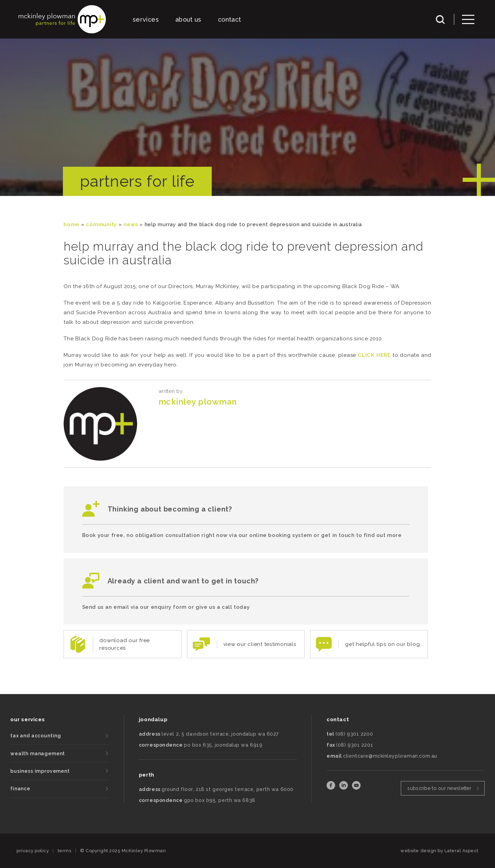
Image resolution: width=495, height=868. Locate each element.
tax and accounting (36, 736)
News (131, 224)
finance (20, 789)
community (101, 224)
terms (65, 851)
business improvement (40, 771)
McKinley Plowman (198, 402)
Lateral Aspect (461, 851)
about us (188, 19)
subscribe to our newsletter (439, 788)
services (146, 19)
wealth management (38, 754)
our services (27, 719)
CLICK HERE (374, 355)
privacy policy (33, 851)
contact (230, 19)
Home (71, 224)
